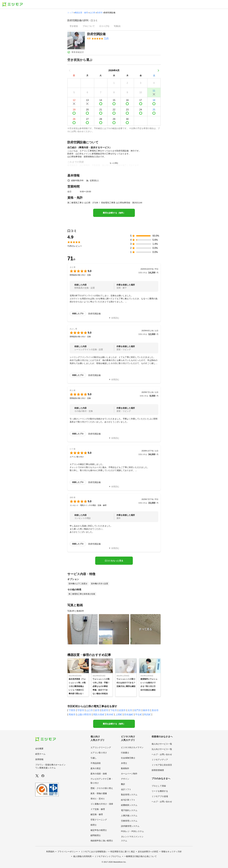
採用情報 (39, 759)
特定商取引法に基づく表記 (123, 852)
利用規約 (50, 852)
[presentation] (74, 26)
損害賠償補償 (158, 770)
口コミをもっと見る (114, 561)
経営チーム (40, 754)
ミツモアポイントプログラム (108, 856)
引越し (94, 758)
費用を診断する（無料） (114, 213)
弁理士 (124, 763)
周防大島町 (99, 715)
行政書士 (125, 753)
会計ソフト (126, 789)
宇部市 (81, 710)
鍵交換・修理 (97, 814)
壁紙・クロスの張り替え (102, 788)
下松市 (114, 710)
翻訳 (123, 784)
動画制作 (125, 768)
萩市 (97, 710)
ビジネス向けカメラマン (132, 747)
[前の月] (70, 71)
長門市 (137, 710)
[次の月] (158, 71)
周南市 (72, 715)
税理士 (94, 825)
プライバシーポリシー (68, 852)
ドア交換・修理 (98, 809)
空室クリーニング (99, 820)
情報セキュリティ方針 (172, 852)
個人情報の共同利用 (82, 856)
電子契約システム (129, 810)
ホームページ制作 (129, 774)
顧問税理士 (96, 835)
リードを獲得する (160, 791)
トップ (70, 13)
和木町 (110, 715)
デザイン (125, 779)
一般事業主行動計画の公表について (140, 856)
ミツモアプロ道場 (160, 796)
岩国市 (122, 710)
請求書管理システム (130, 826)
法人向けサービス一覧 (162, 749)
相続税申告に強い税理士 (102, 841)
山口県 (92, 13)
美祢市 (155, 710)
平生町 (139, 715)
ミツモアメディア (160, 760)
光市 (130, 710)
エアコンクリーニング (101, 747)
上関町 (119, 715)
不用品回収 (96, 763)
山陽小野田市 (84, 715)
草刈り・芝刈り (98, 799)
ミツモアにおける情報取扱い (94, 852)
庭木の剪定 (96, 768)
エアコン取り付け (99, 753)
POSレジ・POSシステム (132, 831)
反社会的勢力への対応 (148, 852)
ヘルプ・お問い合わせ (162, 754)
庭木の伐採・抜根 (99, 774)
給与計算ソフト (128, 800)
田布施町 (129, 715)
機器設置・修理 (81, 13)
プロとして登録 (159, 786)
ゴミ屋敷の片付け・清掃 (102, 804)
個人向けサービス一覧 (162, 744)
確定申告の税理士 (99, 830)
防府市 (100, 13)
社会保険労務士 (128, 758)
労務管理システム (129, 821)
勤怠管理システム (129, 795)
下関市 (72, 710)
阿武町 (147, 715)
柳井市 (146, 710)
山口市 (90, 710)
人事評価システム (129, 816)
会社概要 (39, 749)
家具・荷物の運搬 (99, 793)
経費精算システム (129, 805)
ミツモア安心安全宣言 (162, 765)
